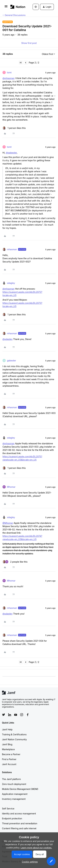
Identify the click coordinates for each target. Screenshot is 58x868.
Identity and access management (19, 814)
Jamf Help (7, 729)
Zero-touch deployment (14, 784)
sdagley (11, 283)
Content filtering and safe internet (19, 828)
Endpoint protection (12, 818)
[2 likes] (15, 562)
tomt (9, 72)
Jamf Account (9, 764)
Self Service (8, 809)
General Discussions (15, 15)
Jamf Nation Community (14, 739)
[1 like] (14, 128)
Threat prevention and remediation (20, 823)
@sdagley (8, 339)
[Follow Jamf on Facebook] (28, 715)
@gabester (11, 153)
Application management (15, 794)
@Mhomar (8, 523)
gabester (11, 361)
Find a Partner (9, 759)
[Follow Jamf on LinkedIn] (10, 715)
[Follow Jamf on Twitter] (4, 715)
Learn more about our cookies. (36, 848)
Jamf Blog (7, 744)
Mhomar (11, 487)
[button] (6, 7)
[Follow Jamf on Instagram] (22, 715)
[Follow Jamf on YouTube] (16, 715)
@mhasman (9, 78)
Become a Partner (11, 754)
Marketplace (8, 749)
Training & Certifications (14, 734)
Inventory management (14, 799)
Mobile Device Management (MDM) (20, 789)
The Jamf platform (11, 779)
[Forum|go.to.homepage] (17, 7)
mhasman (12, 249)
